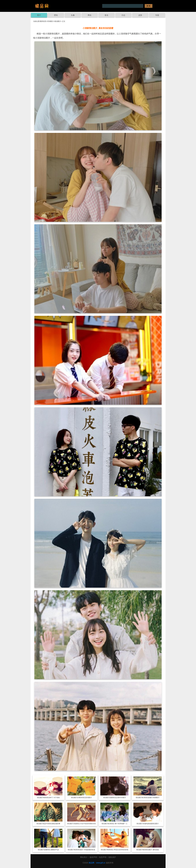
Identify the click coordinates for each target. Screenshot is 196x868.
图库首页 (43, 21)
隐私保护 (112, 857)
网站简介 (84, 857)
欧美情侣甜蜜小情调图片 (151, 798)
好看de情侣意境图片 (85, 798)
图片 (39, 15)
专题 (157, 15)
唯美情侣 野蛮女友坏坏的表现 (118, 850)
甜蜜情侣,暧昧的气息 (51, 850)
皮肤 (140, 15)
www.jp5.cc (101, 863)
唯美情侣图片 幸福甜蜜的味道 (85, 850)
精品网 (91, 863)
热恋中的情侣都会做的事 (52, 824)
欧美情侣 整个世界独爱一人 (118, 824)
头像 (73, 15)
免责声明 (103, 857)
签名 (107, 15)
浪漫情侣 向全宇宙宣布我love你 (85, 824)
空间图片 (50, 21)
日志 (123, 15)
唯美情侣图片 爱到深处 (151, 850)
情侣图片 (58, 21)
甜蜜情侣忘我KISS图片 (118, 798)
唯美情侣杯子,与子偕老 (51, 798)
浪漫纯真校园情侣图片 (151, 824)
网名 (90, 15)
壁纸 (56, 15)
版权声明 (93, 857)
